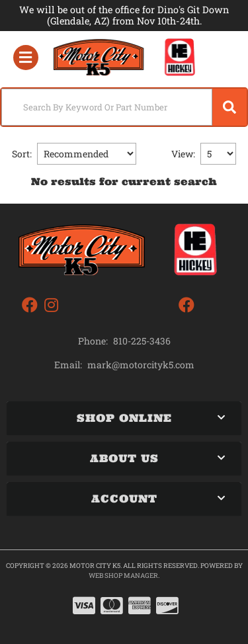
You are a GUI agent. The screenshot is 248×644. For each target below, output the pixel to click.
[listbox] (87, 154)
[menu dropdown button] (25, 58)
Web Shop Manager (123, 576)
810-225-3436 (142, 341)
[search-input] (107, 107)
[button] (124, 107)
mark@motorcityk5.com (141, 365)
